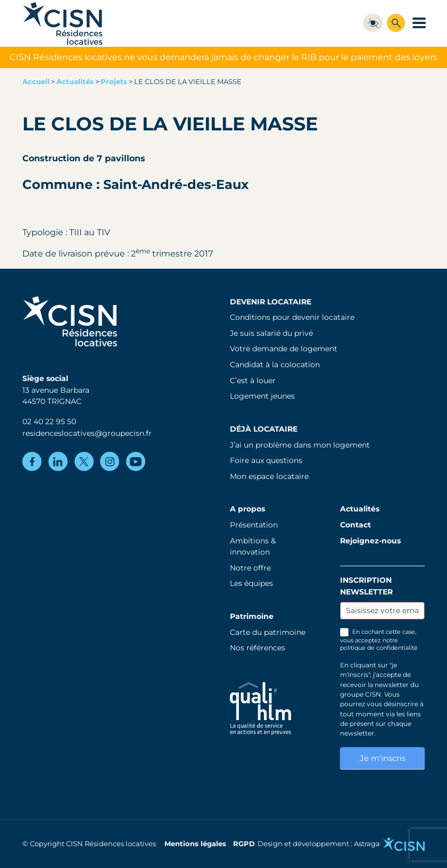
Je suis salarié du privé (271, 333)
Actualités (75, 82)
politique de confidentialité (379, 648)
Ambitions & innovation (253, 547)
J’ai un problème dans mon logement (300, 445)
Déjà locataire (264, 429)
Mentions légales (195, 844)
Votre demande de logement (284, 349)
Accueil (36, 82)
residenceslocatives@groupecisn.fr (87, 433)
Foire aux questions (266, 460)
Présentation (254, 525)
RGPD (244, 844)
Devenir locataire (271, 302)
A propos (247, 509)
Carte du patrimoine (268, 632)
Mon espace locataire (269, 476)
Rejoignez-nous (370, 541)
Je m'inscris (383, 758)
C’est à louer (253, 381)
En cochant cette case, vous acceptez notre (379, 640)
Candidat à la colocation (275, 365)
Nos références (258, 648)
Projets (114, 82)
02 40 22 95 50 (49, 421)
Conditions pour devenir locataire (292, 317)
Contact (355, 525)
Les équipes (251, 583)
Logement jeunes (262, 396)
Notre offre (250, 568)
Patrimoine (252, 616)
